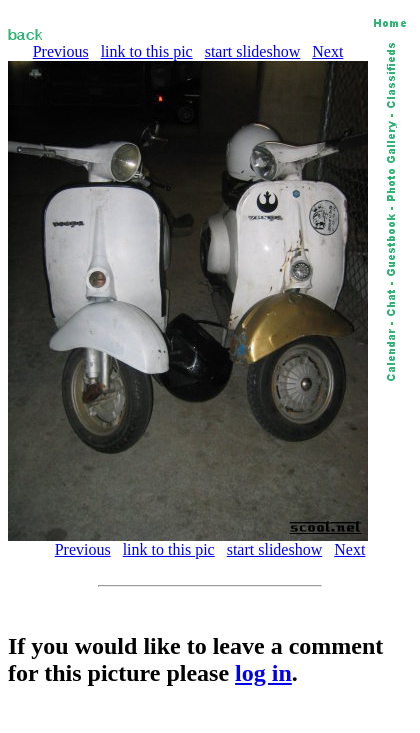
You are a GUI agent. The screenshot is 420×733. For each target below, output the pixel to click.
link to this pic (147, 51)
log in (263, 673)
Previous (61, 51)
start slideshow (253, 51)
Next (327, 51)
